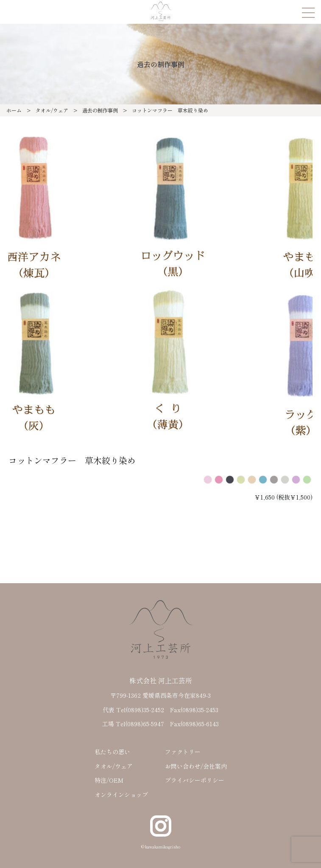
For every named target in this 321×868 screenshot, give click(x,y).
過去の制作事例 (100, 110)
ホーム (14, 110)
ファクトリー (183, 752)
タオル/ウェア (52, 110)
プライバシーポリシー (195, 780)
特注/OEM (109, 780)
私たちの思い (112, 752)
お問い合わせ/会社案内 (196, 766)
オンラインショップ (121, 795)
